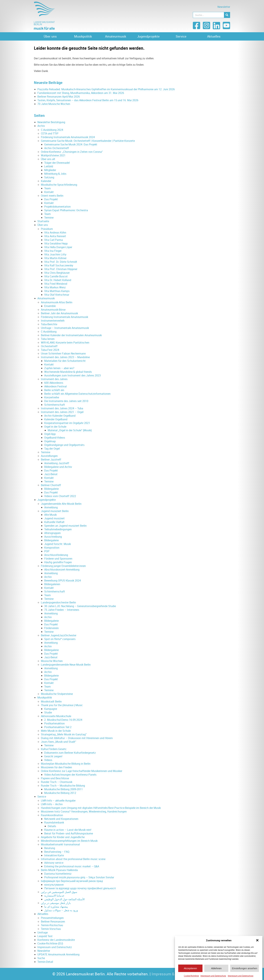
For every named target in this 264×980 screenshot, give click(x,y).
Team (47, 188)
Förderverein (51, 628)
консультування (54, 885)
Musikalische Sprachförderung (59, 185)
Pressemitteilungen (52, 918)
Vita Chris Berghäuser (57, 273)
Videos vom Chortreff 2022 (60, 496)
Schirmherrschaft (55, 405)
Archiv (41, 126)
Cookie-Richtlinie (191, 978)
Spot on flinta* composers (60, 639)
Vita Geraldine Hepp (56, 243)
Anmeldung (51, 507)
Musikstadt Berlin (51, 701)
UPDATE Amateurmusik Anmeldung (58, 954)
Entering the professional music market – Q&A (72, 866)
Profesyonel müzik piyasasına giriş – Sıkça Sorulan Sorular (79, 877)
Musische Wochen (52, 661)
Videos (48, 760)
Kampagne (51, 709)
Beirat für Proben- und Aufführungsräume (69, 833)
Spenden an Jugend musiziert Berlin (65, 526)
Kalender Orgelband (56, 419)
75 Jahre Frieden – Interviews (62, 610)
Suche (41, 958)
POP (47, 551)
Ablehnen (216, 970)
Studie (48, 712)
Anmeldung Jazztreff (57, 463)
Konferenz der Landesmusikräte (56, 940)
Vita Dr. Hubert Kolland (58, 280)
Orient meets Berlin (52, 196)
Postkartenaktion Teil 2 (58, 727)
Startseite (43, 221)
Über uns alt (48, 159)
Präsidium (47, 229)
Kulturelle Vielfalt (54, 522)
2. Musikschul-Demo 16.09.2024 (63, 720)
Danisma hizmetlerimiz (58, 874)
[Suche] (227, 15)
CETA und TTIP (50, 133)
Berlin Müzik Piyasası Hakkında (59, 870)
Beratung (50, 848)
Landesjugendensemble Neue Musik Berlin (66, 665)
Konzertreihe (52, 397)
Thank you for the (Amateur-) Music (62, 705)
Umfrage (43, 932)
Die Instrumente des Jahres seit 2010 (66, 401)
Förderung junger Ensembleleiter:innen (63, 566)
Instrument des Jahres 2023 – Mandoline (65, 357)
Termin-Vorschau (51, 929)
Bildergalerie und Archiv (58, 467)
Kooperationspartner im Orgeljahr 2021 (67, 423)
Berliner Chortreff (51, 485)
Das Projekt (51, 199)
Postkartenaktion (54, 723)
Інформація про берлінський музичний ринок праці (72, 881)
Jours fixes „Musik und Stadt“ (59, 742)
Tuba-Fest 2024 (50, 350)
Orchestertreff (49, 346)
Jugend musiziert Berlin (55, 511)
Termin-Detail (45, 962)
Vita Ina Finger (53, 251)
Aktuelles (214, 36)
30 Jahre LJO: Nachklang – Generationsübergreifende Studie (80, 606)
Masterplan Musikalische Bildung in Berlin (66, 764)
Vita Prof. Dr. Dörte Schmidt (61, 262)
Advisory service (54, 863)
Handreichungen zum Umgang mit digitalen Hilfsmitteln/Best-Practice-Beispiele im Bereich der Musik (101, 808)
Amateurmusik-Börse (53, 310)
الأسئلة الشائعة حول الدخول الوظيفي (64, 899)
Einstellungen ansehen (245, 970)
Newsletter (224, 7)
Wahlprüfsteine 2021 (53, 155)
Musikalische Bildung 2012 (60, 793)
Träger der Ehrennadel (57, 163)
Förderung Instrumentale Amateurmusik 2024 (68, 137)
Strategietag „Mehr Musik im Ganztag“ (64, 734)
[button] (257, 942)
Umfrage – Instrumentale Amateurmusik (65, 328)
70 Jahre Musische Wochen (54, 104)
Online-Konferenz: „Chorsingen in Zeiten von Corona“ (72, 152)
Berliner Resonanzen (53, 922)
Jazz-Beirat (51, 474)
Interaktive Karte (54, 855)
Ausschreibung (53, 537)
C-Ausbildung (49, 332)
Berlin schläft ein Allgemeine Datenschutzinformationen (77, 394)
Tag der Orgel (52, 449)
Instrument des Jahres (54, 379)
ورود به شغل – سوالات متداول (61, 910)
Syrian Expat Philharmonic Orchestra (66, 210)
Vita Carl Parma (54, 240)
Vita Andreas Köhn (55, 232)
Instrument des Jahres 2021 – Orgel (62, 412)
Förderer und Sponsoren (58, 559)
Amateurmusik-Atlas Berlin (57, 302)
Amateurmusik (116, 36)
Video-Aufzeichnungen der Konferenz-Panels (70, 775)
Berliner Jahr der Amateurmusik (59, 313)
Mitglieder (50, 170)
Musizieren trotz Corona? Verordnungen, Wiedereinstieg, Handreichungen (84, 811)
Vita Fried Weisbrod (56, 284)
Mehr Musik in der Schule (56, 731)
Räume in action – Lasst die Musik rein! (68, 830)
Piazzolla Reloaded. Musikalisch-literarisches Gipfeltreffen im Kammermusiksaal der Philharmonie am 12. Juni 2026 (106, 89)
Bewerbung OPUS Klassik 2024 (63, 580)
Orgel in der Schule (55, 427)
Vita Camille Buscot (56, 276)
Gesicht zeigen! (53, 756)
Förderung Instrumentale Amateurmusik (65, 317)
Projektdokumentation (57, 207)
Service (181, 36)
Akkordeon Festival (55, 386)
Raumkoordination (52, 815)
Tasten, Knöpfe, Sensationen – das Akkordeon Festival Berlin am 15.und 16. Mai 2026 (88, 100)
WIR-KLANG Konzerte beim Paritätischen (65, 343)
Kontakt (49, 192)
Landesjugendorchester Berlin (58, 602)
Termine (49, 218)
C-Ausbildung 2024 (52, 130)
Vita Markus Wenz (55, 287)
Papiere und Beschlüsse (55, 778)
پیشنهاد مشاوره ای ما (56, 907)
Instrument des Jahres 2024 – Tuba (62, 408)
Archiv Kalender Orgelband (60, 416)
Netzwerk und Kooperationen (61, 819)
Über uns (50, 36)
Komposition (52, 548)
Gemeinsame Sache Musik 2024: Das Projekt (71, 144)
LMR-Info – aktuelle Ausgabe (58, 801)
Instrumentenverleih (53, 321)
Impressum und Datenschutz (213, 978)
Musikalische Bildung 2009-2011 (64, 789)
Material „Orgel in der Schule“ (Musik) (70, 430)
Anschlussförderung (56, 555)
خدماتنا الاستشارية (54, 896)
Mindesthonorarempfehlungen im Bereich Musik (69, 841)
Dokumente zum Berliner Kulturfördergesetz (70, 753)
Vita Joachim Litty (55, 254)
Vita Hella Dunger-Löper (58, 247)
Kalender (46, 181)
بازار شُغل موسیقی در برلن (56, 903)
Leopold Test (45, 936)
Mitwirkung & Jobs (55, 174)
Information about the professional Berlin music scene (73, 859)
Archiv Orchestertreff (57, 148)
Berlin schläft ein (54, 390)
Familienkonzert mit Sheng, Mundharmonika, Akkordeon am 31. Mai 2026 (81, 93)
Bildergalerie (51, 489)
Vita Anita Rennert (55, 236)
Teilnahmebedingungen (58, 529)
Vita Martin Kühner (55, 258)
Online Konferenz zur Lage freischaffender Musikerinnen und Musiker (82, 771)
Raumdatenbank (54, 822)
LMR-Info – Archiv (52, 804)
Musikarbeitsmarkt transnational (60, 844)
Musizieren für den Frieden (56, 767)
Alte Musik (50, 515)
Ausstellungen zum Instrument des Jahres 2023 (72, 375)
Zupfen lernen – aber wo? (59, 368)
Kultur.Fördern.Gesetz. (54, 749)
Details (52, 826)
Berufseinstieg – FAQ (57, 852)
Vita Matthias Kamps (57, 291)
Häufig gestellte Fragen (58, 562)
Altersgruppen (52, 533)
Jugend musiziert (54, 518)
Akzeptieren (190, 970)
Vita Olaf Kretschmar (57, 295)
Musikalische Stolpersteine (57, 694)
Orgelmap (50, 441)
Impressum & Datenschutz (174, 974)
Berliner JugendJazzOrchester (59, 635)
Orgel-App (50, 434)
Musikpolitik (83, 36)
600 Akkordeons (54, 383)
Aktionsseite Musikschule (56, 716)
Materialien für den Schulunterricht (65, 361)
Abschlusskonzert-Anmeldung (62, 570)
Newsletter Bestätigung (51, 122)
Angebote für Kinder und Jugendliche (63, 837)
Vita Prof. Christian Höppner (61, 269)
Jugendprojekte (148, 36)
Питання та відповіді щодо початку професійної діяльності (80, 888)
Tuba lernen (48, 339)
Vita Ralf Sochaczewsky (59, 265)
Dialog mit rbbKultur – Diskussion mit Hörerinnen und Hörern (77, 738)
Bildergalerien (52, 584)
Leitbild (49, 166)
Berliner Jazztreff (51, 460)
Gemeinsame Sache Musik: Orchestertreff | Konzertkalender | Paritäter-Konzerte (88, 141)
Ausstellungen (49, 456)
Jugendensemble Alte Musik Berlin (61, 504)
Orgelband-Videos (55, 438)
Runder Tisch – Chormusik (57, 782)
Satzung (49, 177)
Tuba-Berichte (49, 324)
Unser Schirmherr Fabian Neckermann (63, 353)
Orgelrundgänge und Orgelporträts (64, 445)
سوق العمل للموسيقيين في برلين (59, 892)
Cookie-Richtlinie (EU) (50, 943)
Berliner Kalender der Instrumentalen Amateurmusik (71, 335)
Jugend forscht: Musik (58, 544)
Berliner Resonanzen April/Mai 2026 (59, 97)
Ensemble (50, 306)
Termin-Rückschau (52, 925)
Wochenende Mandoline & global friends (68, 372)
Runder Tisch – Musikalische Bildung (63, 786)
